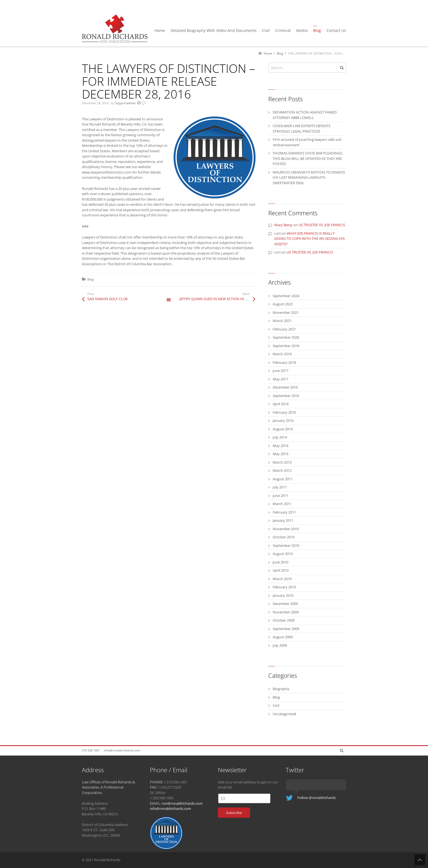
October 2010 (284, 537)
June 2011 (280, 496)
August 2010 (283, 554)
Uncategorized (284, 714)
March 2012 (282, 470)
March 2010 (282, 579)
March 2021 (282, 321)
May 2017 (280, 379)
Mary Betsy (283, 225)
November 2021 (286, 312)
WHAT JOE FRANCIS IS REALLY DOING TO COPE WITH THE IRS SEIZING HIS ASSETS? (310, 239)
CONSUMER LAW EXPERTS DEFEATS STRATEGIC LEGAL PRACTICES (301, 129)
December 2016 (285, 387)
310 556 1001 (91, 750)
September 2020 (286, 337)
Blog (90, 279)
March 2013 (282, 462)
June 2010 (280, 562)
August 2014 (283, 429)
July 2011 (280, 487)
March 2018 (282, 354)
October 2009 (284, 620)
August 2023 (283, 304)
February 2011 (284, 512)
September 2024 (286, 296)
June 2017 (280, 371)
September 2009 (286, 629)
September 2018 (286, 346)
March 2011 (282, 504)
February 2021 (284, 329)
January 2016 (283, 420)
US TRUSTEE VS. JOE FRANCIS (322, 225)
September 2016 (286, 396)
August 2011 (283, 479)
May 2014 (280, 446)
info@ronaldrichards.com (122, 750)
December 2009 (285, 604)
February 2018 (284, 362)
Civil (276, 705)
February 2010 (284, 587)
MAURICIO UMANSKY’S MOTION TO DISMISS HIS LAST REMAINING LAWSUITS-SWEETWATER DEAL (309, 178)
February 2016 (284, 412)
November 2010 (286, 529)
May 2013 (280, 454)
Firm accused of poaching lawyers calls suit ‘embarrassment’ (307, 142)
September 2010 (286, 545)
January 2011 (283, 520)
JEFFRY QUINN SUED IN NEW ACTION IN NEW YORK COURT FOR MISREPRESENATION (218, 299)
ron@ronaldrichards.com (182, 803)
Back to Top (420, 860)
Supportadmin (125, 103)
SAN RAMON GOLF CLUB (107, 299)
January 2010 (283, 595)
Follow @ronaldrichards (316, 798)
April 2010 (281, 570)
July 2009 (280, 645)
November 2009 (286, 612)
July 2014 (280, 437)
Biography (281, 689)
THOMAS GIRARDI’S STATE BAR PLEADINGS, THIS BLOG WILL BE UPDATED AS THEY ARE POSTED (308, 158)
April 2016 (281, 404)
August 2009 (283, 637)
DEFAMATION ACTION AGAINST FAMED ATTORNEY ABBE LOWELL (305, 115)
